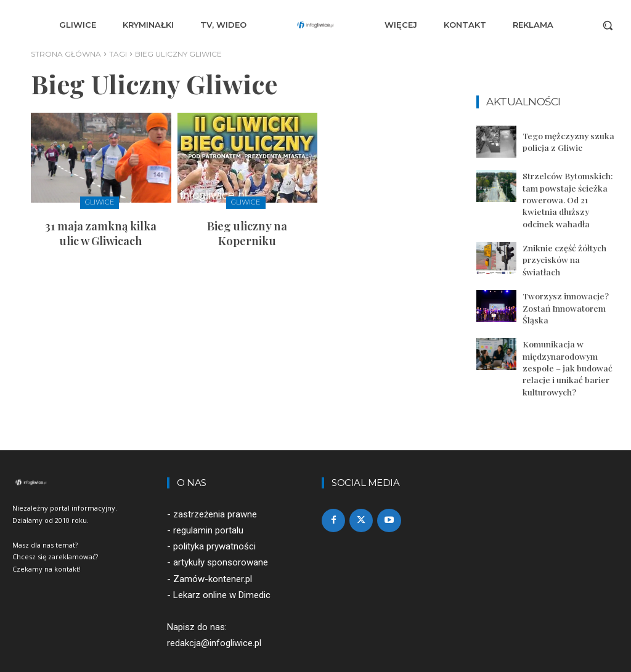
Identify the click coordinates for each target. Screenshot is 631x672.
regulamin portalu (208, 506)
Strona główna (66, 54)
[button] (608, 25)
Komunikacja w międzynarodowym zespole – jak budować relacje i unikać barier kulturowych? (565, 345)
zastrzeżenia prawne (215, 490)
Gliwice (99, 202)
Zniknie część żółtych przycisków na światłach (568, 243)
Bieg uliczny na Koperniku (247, 224)
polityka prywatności (214, 522)
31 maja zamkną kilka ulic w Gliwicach (101, 230)
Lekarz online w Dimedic (222, 570)
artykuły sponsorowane (221, 538)
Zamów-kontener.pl (213, 554)
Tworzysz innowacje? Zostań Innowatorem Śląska (564, 288)
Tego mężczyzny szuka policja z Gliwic (566, 141)
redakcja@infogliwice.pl (214, 618)
